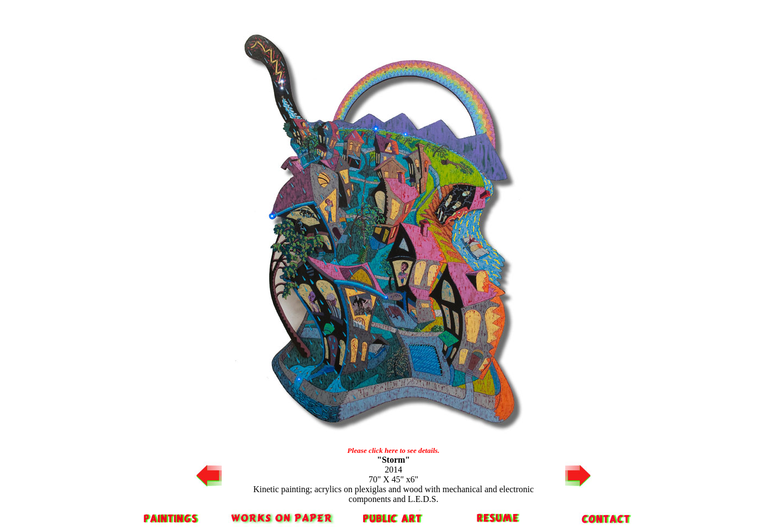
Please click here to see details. (393, 450)
